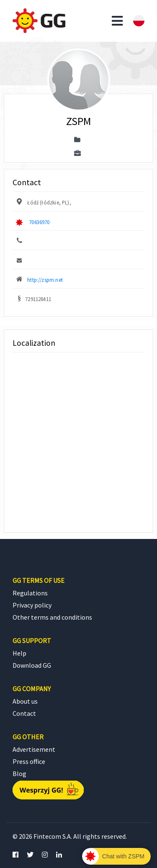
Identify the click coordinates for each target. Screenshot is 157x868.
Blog (19, 774)
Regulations (30, 593)
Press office (29, 761)
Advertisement (34, 749)
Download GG (32, 665)
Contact (24, 713)
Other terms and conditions (52, 617)
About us (25, 701)
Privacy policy (32, 605)
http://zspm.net (45, 280)
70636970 (39, 222)
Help (19, 653)
